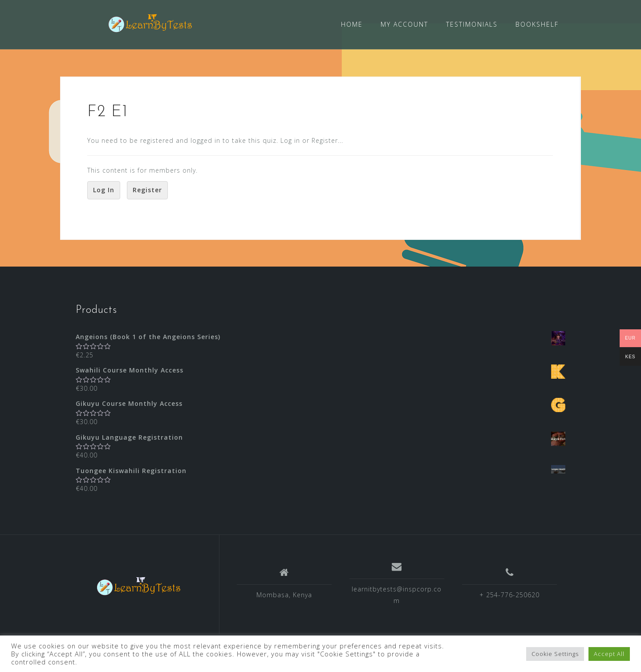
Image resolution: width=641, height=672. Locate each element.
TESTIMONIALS (472, 24)
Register (147, 189)
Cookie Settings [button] (555, 654)
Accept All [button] (609, 654)
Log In (104, 189)
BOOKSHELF (537, 24)
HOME (352, 24)
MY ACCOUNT (404, 24)
